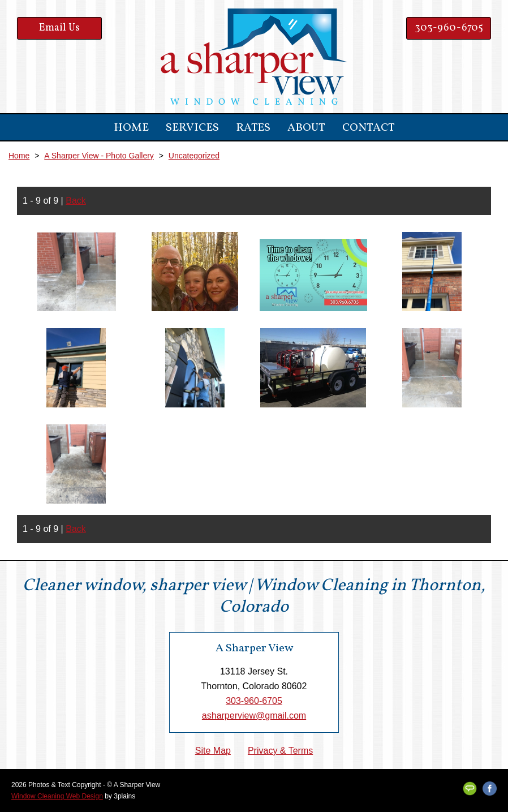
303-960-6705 (449, 28)
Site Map (213, 751)
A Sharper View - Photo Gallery (99, 156)
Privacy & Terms (280, 751)
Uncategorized (194, 156)
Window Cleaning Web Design (57, 796)
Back (76, 201)
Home (19, 156)
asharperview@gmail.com (254, 716)
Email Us (59, 28)
